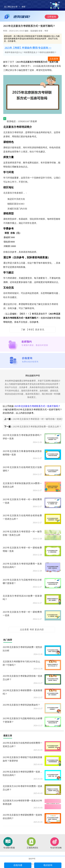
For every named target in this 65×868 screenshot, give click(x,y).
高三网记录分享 (11, 7)
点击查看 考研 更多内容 (32, 630)
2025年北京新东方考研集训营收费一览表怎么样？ (37, 427)
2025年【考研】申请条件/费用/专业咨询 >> (28, 48)
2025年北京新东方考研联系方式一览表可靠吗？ (37, 406)
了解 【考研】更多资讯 (33, 330)
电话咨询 (48, 865)
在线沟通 (18, 865)
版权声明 (32, 859)
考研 (23, 7)
